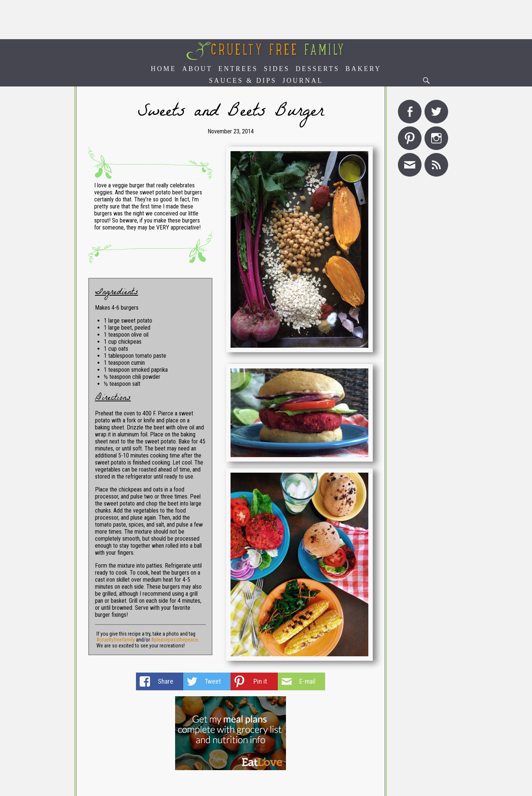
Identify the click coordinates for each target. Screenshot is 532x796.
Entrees (238, 69)
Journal (303, 81)
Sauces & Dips (243, 81)
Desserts (318, 69)
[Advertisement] (266, 20)
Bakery (363, 69)
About (197, 69)
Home (163, 69)
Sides (277, 69)
